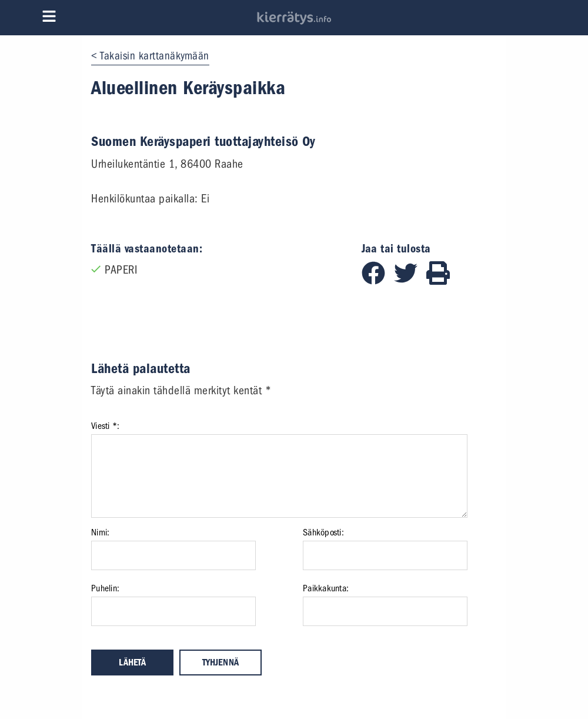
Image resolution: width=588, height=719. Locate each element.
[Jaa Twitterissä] (410, 281)
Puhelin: (105, 588)
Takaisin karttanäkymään (155, 56)
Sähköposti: (323, 532)
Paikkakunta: (326, 588)
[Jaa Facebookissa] (378, 281)
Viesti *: (105, 426)
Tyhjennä (220, 663)
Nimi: (100, 532)
